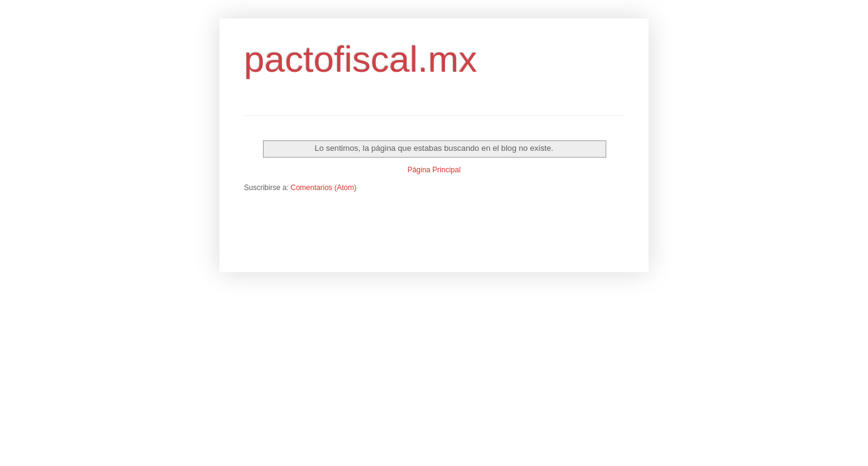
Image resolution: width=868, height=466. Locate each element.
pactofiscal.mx (360, 59)
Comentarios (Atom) (323, 188)
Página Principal (434, 170)
